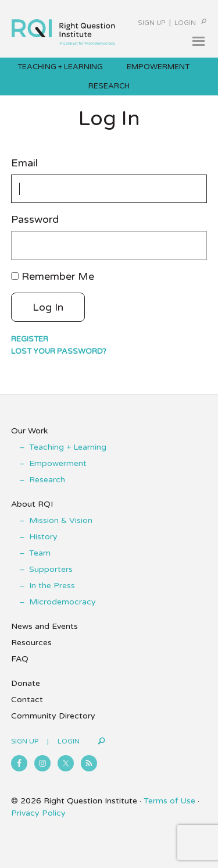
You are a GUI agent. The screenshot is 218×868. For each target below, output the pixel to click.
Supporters (51, 569)
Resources (31, 643)
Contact (27, 700)
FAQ (20, 659)
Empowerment (58, 463)
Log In (48, 307)
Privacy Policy (38, 813)
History (43, 537)
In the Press (52, 586)
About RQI (32, 504)
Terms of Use (169, 801)
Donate (26, 683)
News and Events (44, 626)
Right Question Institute (63, 27)
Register (30, 339)
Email (24, 163)
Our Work (29, 431)
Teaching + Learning (68, 447)
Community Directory (53, 716)
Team (40, 553)
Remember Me (58, 276)
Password (35, 220)
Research (47, 480)
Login (185, 23)
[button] (198, 41)
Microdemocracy (62, 602)
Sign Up (152, 23)
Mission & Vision (61, 520)
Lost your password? (59, 351)
